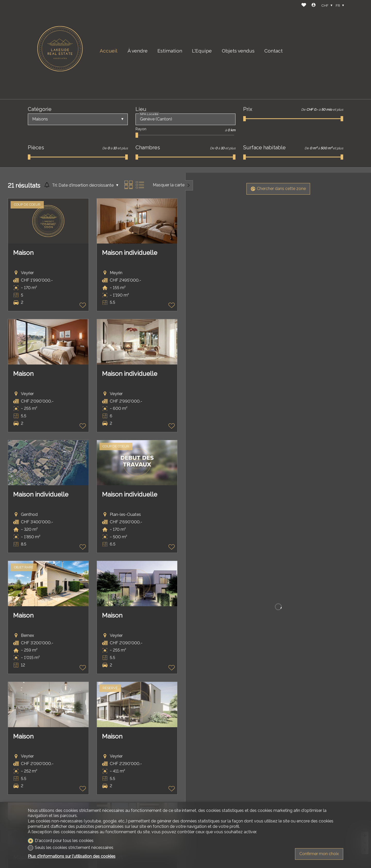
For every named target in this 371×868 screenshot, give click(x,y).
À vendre (138, 51)
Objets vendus (238, 51)
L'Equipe (202, 51)
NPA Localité (149, 114)
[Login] (314, 6)
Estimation (170, 51)
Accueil (109, 51)
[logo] (60, 49)
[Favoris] (304, 6)
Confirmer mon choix (319, 854)
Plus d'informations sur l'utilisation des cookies (72, 856)
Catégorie (40, 109)
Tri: (55, 185)
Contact (273, 51)
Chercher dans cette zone (278, 189)
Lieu (141, 109)
